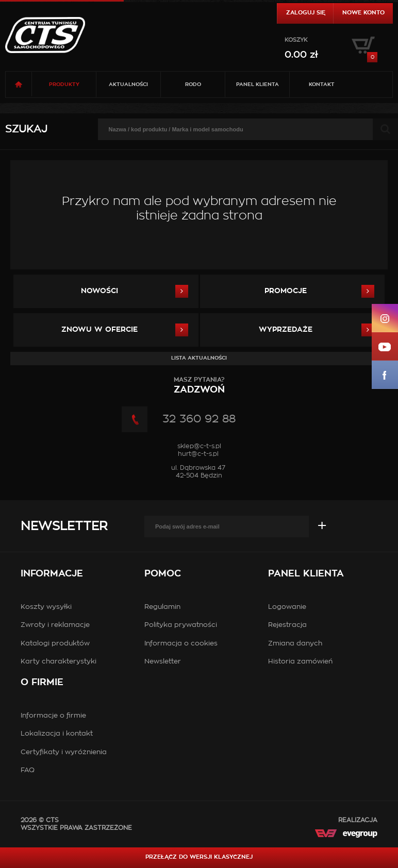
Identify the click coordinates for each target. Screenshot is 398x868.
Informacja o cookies (181, 644)
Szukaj (26, 129)
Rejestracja (287, 625)
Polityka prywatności (181, 625)
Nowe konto (363, 13)
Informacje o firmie (53, 716)
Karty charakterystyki (59, 662)
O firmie (42, 683)
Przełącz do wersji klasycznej (199, 857)
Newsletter (64, 526)
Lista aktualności (199, 358)
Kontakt (322, 84)
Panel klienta (258, 84)
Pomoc (163, 574)
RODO (193, 84)
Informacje (52, 574)
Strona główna (19, 84)
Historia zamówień (300, 662)
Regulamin (162, 607)
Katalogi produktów (55, 644)
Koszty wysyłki (46, 607)
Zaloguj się (306, 13)
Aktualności (128, 84)
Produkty (64, 84)
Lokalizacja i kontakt (57, 734)
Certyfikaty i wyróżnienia (64, 752)
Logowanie (287, 607)
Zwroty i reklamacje (55, 625)
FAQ (28, 770)
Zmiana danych (295, 644)
